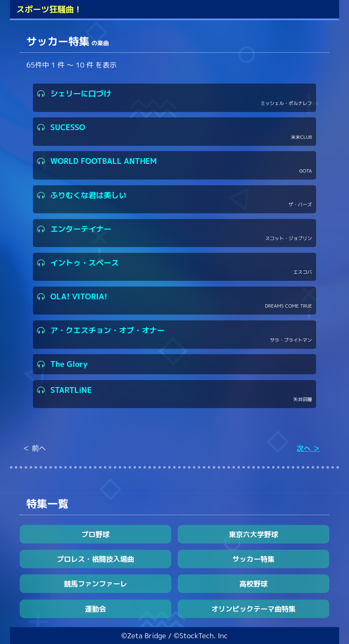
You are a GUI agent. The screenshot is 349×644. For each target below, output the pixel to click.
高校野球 (254, 584)
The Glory (62, 364)
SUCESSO (174, 132)
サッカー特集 (254, 559)
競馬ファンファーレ (95, 584)
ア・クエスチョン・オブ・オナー (174, 335)
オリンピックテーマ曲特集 (253, 609)
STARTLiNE (174, 394)
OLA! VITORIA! (174, 301)
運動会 (95, 609)
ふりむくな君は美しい (174, 199)
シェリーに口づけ (174, 98)
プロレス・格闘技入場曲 (95, 559)
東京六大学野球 (254, 534)
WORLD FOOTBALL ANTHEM (174, 165)
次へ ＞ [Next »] (308, 448)
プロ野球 (95, 534)
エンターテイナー (174, 233)
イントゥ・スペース (174, 267)
